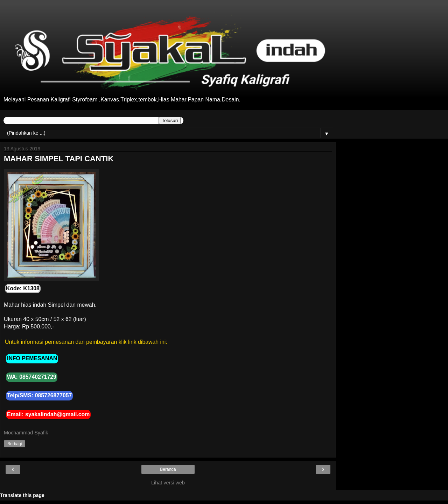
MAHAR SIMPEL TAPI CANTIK (59, 159)
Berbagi (15, 444)
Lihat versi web (168, 483)
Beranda (168, 469)
